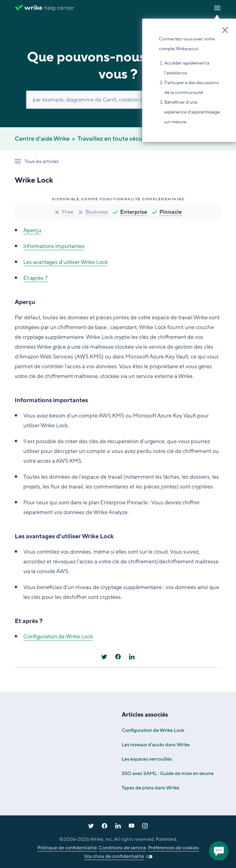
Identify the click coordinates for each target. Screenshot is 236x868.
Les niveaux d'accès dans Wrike (156, 745)
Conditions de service (122, 848)
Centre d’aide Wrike (42, 139)
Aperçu (32, 230)
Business (97, 212)
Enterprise (134, 212)
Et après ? (35, 278)
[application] (219, 851)
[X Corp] (104, 657)
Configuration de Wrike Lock (58, 636)
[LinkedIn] (132, 657)
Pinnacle (171, 212)
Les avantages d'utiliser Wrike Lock (66, 262)
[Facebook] (118, 657)
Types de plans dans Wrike (150, 788)
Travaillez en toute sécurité (115, 139)
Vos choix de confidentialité (114, 856)
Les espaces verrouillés (147, 759)
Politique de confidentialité (67, 848)
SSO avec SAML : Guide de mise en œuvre (168, 773)
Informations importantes (54, 246)
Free (68, 212)
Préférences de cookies (173, 848)
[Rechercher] (118, 100)
